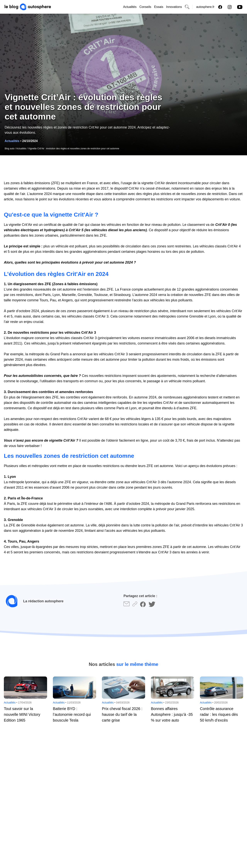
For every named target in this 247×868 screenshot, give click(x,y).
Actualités (130, 7)
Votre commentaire (18, 784)
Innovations (174, 7)
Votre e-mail (135, 764)
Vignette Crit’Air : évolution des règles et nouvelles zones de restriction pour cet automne (74, 149)
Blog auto (10, 149)
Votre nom (12, 764)
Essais (159, 7)
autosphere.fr (205, 7)
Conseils (145, 7)
